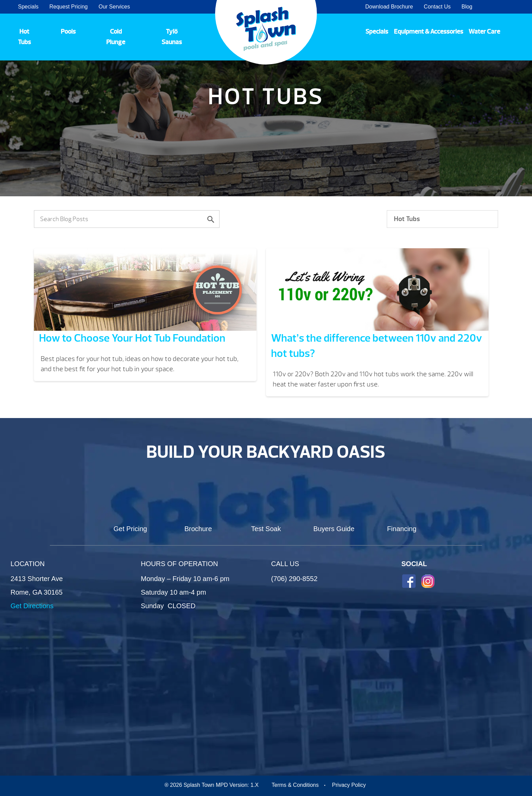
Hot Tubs (24, 37)
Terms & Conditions (295, 785)
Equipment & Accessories (429, 32)
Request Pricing (68, 7)
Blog (467, 7)
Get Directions (32, 606)
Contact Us (437, 7)
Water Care (484, 32)
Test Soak (266, 529)
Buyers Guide (334, 529)
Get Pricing (130, 529)
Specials (28, 7)
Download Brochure (389, 7)
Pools (68, 32)
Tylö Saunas (172, 37)
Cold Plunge (116, 37)
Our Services (114, 7)
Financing (402, 529)
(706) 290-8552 (294, 579)
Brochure (198, 529)
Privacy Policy (349, 785)
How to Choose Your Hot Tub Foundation (132, 338)
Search (519, 7)
